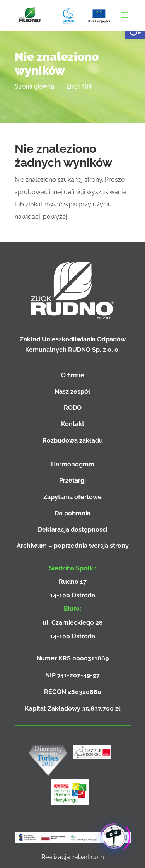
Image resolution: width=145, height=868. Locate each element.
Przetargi (72, 480)
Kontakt (73, 424)
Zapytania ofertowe (72, 497)
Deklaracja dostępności (73, 529)
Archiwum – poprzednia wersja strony (73, 546)
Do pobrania (72, 513)
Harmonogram (73, 464)
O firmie (73, 375)
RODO (73, 408)
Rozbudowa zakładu (73, 441)
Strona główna (35, 86)
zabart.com (88, 857)
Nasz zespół (72, 391)
